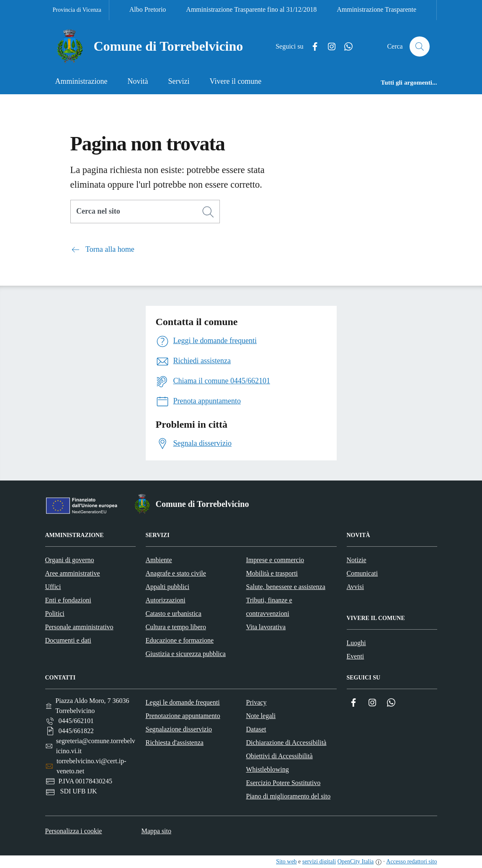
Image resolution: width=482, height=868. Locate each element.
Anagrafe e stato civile (176, 573)
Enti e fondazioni (68, 600)
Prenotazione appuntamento (183, 716)
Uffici (53, 587)
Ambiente (159, 560)
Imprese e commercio (275, 560)
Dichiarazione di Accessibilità (286, 743)
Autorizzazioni (166, 600)
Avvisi (355, 587)
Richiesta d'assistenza (175, 743)
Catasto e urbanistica (174, 614)
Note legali (261, 716)
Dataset (256, 729)
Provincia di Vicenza (77, 10)
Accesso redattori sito (411, 862)
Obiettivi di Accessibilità (280, 756)
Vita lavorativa (266, 627)
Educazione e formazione (180, 640)
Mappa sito (156, 831)
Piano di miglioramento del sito (289, 796)
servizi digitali (319, 862)
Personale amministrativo (79, 627)
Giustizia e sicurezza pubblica (186, 654)
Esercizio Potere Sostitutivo (284, 783)
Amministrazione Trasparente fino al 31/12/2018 (251, 9)
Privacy (256, 702)
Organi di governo (70, 560)
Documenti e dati (68, 640)
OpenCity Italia (356, 862)
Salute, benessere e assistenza (286, 587)
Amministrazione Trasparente (376, 9)
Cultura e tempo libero (176, 627)
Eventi (356, 656)
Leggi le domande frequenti (183, 702)
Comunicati (362, 573)
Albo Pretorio (148, 9)
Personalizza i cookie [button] (74, 831)
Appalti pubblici (168, 587)
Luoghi (356, 643)
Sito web (286, 862)
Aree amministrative (73, 573)
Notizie (357, 560)
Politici (55, 614)
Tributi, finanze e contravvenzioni (269, 607)
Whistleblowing (268, 769)
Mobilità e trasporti (272, 573)
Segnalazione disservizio (179, 729)
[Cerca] (208, 212)
